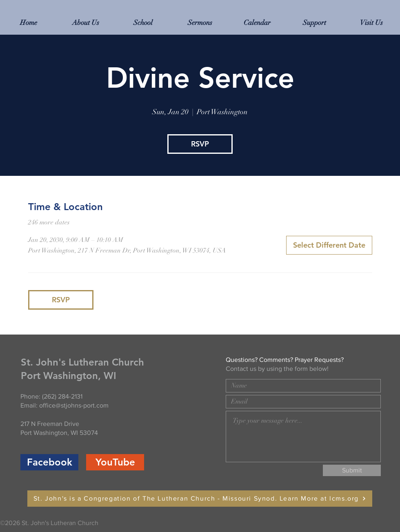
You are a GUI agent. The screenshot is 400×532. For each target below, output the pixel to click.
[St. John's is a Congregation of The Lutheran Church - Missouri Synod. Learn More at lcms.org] (200, 499)
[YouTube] (115, 462)
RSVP (200, 144)
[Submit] (352, 470)
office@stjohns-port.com (74, 405)
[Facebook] (49, 462)
